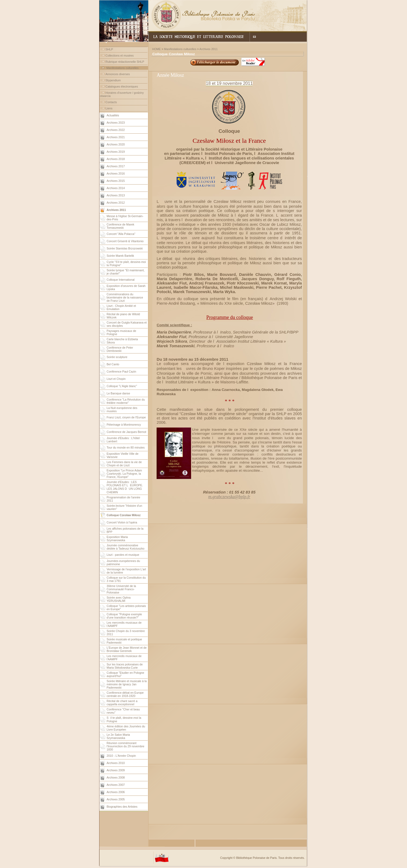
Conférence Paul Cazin (122, 371)
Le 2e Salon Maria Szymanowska (118, 736)
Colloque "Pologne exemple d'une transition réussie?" (124, 616)
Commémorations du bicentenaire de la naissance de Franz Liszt (125, 297)
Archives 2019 (116, 152)
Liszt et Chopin (116, 379)
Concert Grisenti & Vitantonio (125, 241)
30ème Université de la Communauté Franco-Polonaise (121, 589)
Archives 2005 (116, 799)
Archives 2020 (116, 144)
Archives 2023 (116, 123)
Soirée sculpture (117, 357)
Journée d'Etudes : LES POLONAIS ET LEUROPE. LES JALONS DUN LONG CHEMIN (125, 487)
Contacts (111, 102)
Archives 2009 (116, 770)
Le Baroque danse (118, 393)
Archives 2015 (116, 181)
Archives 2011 (209, 49)
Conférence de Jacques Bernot (127, 432)
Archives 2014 (116, 188)
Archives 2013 (116, 195)
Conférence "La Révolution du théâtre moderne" (126, 401)
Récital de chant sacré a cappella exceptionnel (122, 703)
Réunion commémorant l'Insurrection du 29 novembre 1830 (126, 746)
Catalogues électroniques (122, 86)
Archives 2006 (116, 792)
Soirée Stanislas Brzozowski (125, 248)
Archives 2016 (116, 173)
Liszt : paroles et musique (123, 555)
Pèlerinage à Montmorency (124, 425)
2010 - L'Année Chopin (121, 756)
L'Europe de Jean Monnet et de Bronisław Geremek (127, 649)
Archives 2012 (116, 203)
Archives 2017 (116, 166)
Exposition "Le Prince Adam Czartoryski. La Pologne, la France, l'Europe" (124, 474)
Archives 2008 (116, 777)
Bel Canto (113, 364)
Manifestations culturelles (122, 68)
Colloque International (121, 280)
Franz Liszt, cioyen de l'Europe (126, 417)
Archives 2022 (116, 130)
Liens (109, 108)
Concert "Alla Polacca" (121, 234)
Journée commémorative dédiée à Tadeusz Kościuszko (126, 547)
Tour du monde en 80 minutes (126, 447)
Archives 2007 (116, 785)
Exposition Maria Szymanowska (117, 539)
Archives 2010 (116, 763)
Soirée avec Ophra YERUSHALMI (119, 599)
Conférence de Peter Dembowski (120, 349)
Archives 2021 (116, 137)
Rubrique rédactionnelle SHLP (125, 62)
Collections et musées (120, 55)
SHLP (109, 49)
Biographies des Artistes (122, 807)
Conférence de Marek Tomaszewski (120, 226)
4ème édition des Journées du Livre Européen (126, 728)
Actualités (113, 115)
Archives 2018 (116, 159)
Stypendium (113, 80)
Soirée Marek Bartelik (120, 256)
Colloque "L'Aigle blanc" (122, 386)
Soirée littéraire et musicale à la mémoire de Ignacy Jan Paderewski (127, 684)
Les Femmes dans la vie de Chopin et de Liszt (124, 464)
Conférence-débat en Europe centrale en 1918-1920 (125, 694)
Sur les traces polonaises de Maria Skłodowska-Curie (125, 666)
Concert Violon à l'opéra (122, 522)
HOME (156, 49)
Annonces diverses (118, 74)
